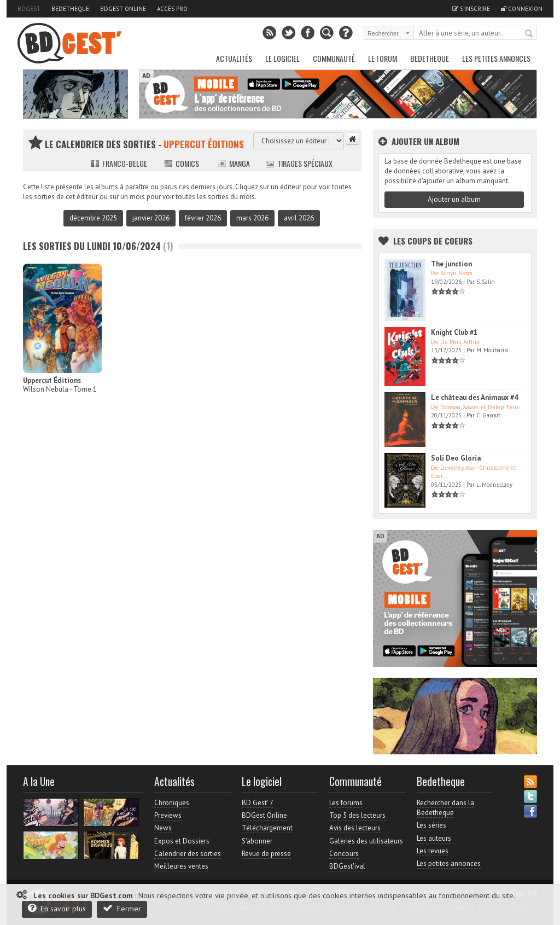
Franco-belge (119, 163)
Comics (182, 163)
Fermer (122, 908)
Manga (234, 163)
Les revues (433, 851)
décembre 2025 (93, 218)
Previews (168, 815)
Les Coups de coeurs (433, 241)
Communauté (334, 58)
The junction (451, 264)
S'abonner (257, 841)
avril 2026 (299, 218)
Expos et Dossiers (182, 841)
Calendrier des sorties (188, 854)
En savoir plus (57, 908)
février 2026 (203, 218)
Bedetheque (70, 9)
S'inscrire (471, 9)
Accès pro (172, 9)
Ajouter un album (454, 199)
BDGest (29, 9)
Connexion (522, 9)
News (163, 828)
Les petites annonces (496, 58)
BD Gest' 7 (258, 803)
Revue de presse (266, 854)
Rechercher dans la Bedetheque (445, 808)
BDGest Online (123, 9)
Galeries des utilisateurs (366, 841)
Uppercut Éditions (52, 380)
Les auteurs (434, 838)
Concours (344, 854)
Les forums (346, 803)
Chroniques (172, 803)
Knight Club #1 (454, 332)
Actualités (234, 58)
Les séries (431, 825)
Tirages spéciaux (299, 163)
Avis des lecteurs (355, 828)
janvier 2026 (151, 218)
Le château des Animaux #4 (474, 397)
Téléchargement (267, 828)
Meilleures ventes (181, 866)
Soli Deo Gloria (456, 458)
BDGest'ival (347, 866)
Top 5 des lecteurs (357, 815)
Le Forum (383, 58)
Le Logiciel (282, 58)
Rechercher (529, 34)
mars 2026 (252, 218)
